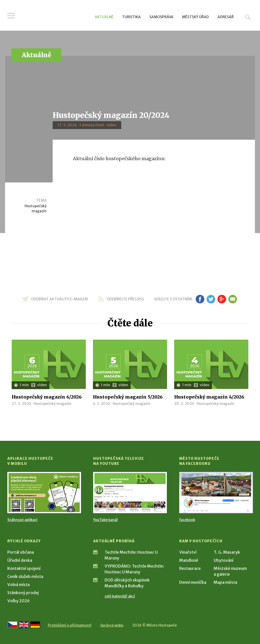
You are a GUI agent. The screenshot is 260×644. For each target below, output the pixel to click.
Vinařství (188, 552)
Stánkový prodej (23, 593)
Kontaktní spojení (24, 568)
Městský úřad (195, 17)
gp (222, 299)
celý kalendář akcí (120, 596)
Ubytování (224, 560)
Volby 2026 (18, 601)
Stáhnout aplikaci (22, 520)
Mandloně (189, 560)
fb (200, 299)
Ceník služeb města (25, 576)
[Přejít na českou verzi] (12, 625)
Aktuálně (104, 17)
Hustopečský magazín (36, 209)
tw (211, 299)
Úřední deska (20, 560)
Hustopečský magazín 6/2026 (47, 397)
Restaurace (190, 568)
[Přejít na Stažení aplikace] (44, 493)
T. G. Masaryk (227, 552)
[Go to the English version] (24, 625)
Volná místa (18, 585)
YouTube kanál (105, 520)
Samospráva (161, 17)
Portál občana (21, 552)
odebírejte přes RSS (125, 299)
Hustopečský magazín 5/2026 (128, 397)
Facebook (187, 520)
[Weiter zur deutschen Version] (35, 625)
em (233, 299)
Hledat (248, 17)
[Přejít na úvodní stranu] (56, 16)
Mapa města (225, 582)
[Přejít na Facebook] (216, 493)
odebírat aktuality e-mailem (59, 299)
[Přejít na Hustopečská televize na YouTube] (130, 493)
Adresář (226, 17)
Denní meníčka (193, 582)
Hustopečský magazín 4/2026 (209, 397)
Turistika (131, 17)
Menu (11, 16)
